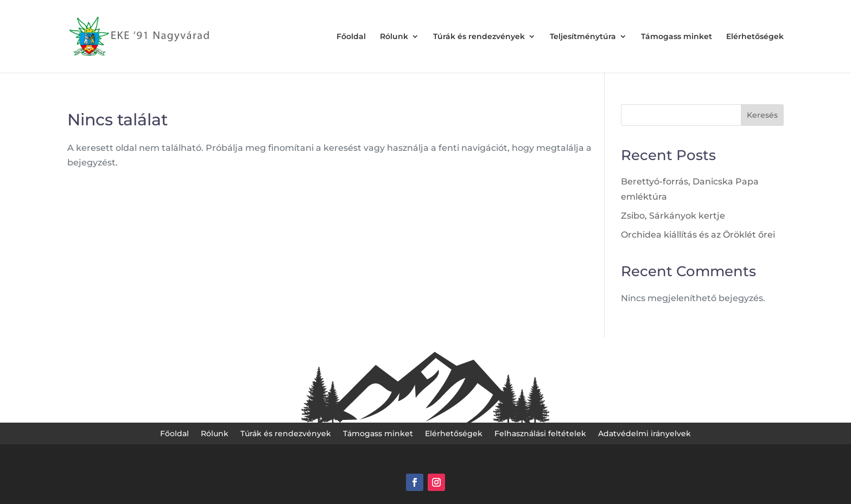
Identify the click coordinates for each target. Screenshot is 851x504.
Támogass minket (677, 37)
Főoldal (351, 37)
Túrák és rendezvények (479, 37)
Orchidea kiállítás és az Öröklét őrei (698, 235)
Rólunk (394, 37)
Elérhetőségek (755, 37)
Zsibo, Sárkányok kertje (673, 216)
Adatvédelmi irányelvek (644, 434)
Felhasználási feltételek (540, 434)
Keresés (762, 115)
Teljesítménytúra (583, 37)
